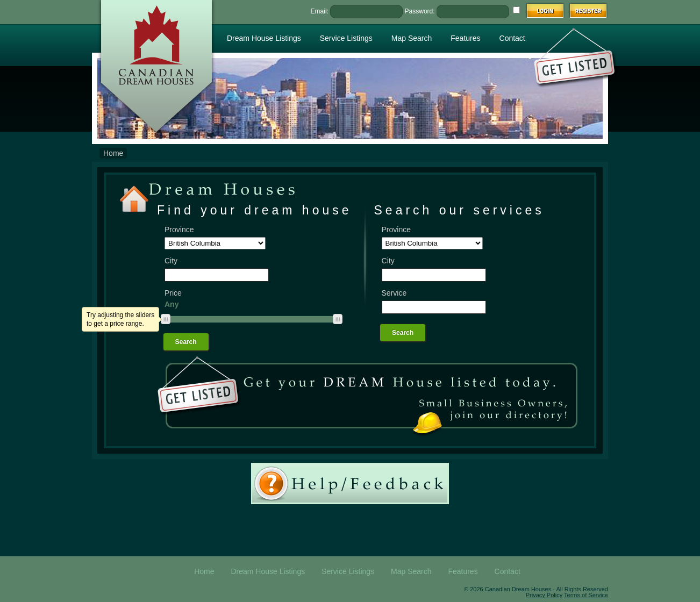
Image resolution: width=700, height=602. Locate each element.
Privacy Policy (544, 595)
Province (179, 230)
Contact (512, 38)
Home (113, 153)
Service (394, 293)
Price (173, 293)
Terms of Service (586, 595)
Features (465, 38)
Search (186, 342)
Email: (320, 11)
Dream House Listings (264, 38)
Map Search (412, 38)
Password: (420, 11)
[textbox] (217, 275)
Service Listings (346, 38)
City (171, 261)
